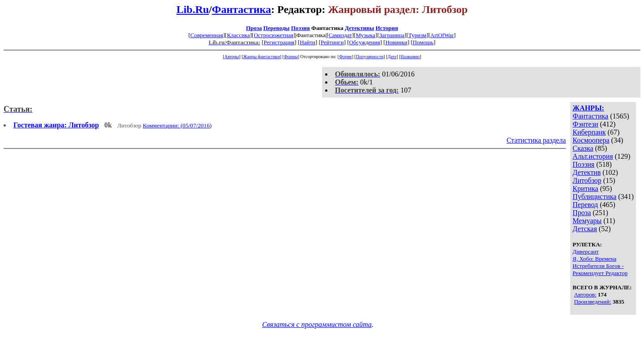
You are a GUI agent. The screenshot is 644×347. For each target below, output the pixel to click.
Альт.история (593, 156)
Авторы (232, 57)
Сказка (583, 148)
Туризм (417, 35)
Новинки (396, 42)
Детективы (360, 28)
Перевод (585, 205)
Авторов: (585, 294)
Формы (291, 57)
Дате (392, 57)
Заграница (392, 35)
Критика (585, 188)
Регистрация (279, 42)
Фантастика (241, 9)
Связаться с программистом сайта (317, 324)
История (387, 28)
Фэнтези (585, 124)
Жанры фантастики (261, 57)
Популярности (370, 57)
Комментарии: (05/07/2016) (177, 125)
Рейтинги (332, 42)
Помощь (423, 42)
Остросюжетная (273, 35)
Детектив (587, 172)
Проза (254, 28)
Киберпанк (589, 132)
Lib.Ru (193, 9)
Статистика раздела (536, 140)
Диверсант (586, 252)
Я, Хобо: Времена (594, 259)
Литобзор (587, 180)
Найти (307, 42)
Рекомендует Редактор (600, 273)
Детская (585, 229)
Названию (410, 57)
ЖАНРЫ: (588, 108)
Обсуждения (365, 42)
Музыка (366, 35)
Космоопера (591, 140)
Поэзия (301, 28)
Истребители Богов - (598, 266)
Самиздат (340, 35)
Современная (207, 35)
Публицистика (594, 197)
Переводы (277, 28)
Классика (238, 35)
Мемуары (587, 221)
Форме (345, 57)
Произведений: (593, 302)
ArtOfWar (442, 35)
